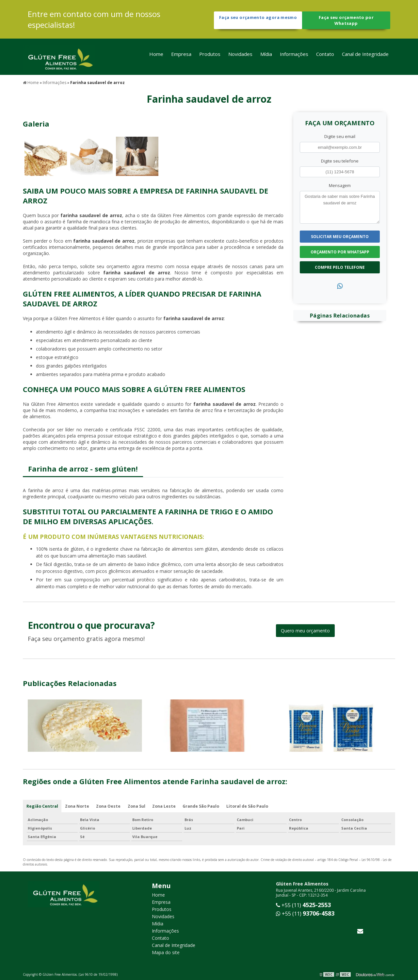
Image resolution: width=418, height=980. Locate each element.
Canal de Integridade (365, 57)
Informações (294, 57)
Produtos (210, 57)
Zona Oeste (109, 806)
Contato (325, 57)
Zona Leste (166, 806)
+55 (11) (303, 905)
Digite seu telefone (340, 160)
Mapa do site (166, 952)
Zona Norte (78, 806)
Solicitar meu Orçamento (340, 236)
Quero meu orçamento (305, 630)
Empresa (181, 57)
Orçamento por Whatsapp (340, 251)
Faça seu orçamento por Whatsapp (346, 21)
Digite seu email (340, 135)
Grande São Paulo (204, 806)
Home (156, 57)
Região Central (42, 806)
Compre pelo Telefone (340, 266)
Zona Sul (138, 806)
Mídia (266, 57)
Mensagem (340, 184)
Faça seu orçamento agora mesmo (258, 21)
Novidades (240, 57)
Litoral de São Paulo (251, 806)
